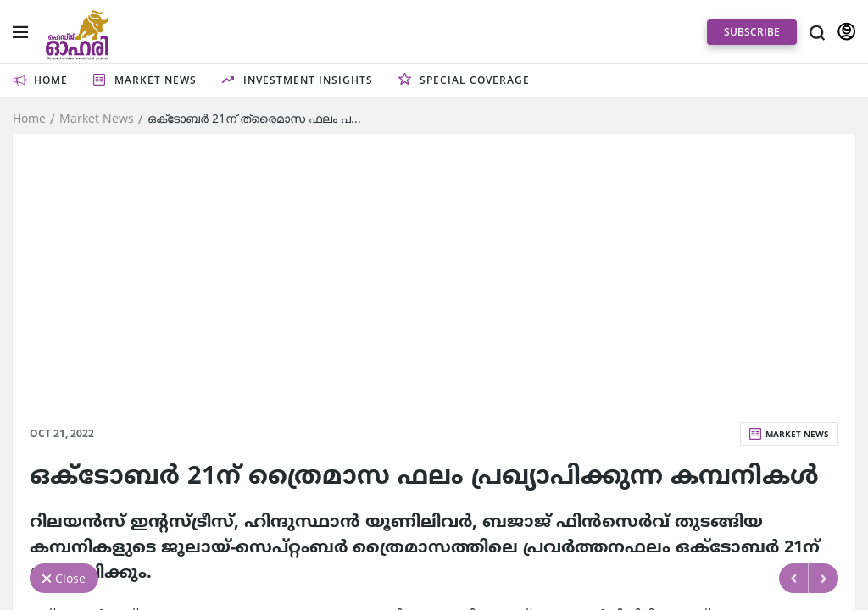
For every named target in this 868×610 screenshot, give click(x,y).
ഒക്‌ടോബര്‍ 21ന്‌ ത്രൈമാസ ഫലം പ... (254, 119)
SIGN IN (846, 32)
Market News (97, 119)
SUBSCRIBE (752, 32)
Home (29, 119)
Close (70, 578)
